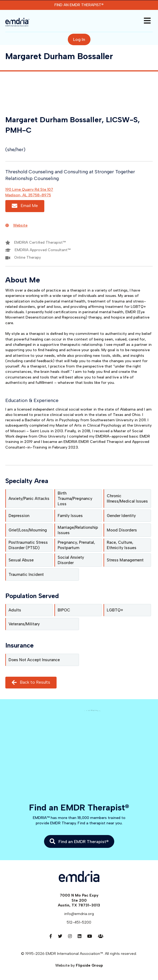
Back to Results (31, 682)
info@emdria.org (79, 914)
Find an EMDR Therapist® (79, 5)
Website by (79, 965)
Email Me (25, 206)
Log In (79, 39)
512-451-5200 (79, 922)
